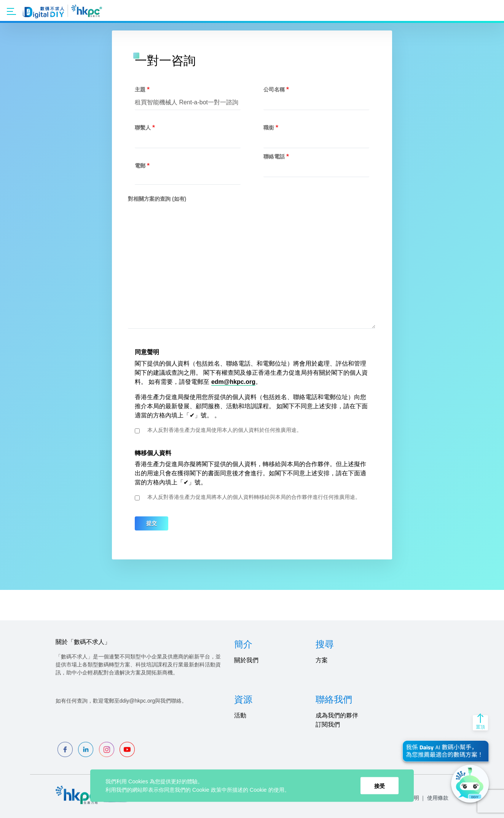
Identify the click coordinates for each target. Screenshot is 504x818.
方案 (322, 660)
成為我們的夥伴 (337, 715)
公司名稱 (274, 89)
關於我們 (246, 660)
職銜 (269, 128)
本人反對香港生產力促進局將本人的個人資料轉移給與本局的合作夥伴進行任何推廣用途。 (254, 497)
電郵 (140, 166)
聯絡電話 (274, 157)
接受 (380, 786)
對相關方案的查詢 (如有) (157, 199)
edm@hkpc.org (233, 382)
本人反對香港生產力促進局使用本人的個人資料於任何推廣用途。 (225, 430)
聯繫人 (143, 128)
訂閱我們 (328, 725)
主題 (140, 89)
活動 (240, 715)
